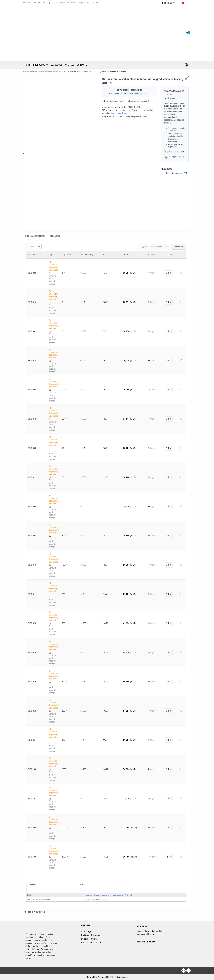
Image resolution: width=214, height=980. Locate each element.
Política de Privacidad (91, 935)
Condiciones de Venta (91, 943)
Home (28, 65)
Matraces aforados (55, 71)
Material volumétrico (37, 71)
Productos (41, 65)
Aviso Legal (86, 931)
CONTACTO (82, 65)
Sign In (153, 273)
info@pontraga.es (78, 3)
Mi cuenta (170, 3)
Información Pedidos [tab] (35, 236)
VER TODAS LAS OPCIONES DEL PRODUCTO (130, 94)
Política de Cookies (90, 939)
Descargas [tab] (55, 236)
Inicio (25, 71)
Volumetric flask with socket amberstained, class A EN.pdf (108, 895)
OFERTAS (70, 65)
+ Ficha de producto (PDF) (174, 173)
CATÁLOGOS (57, 65)
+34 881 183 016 (58, 3)
